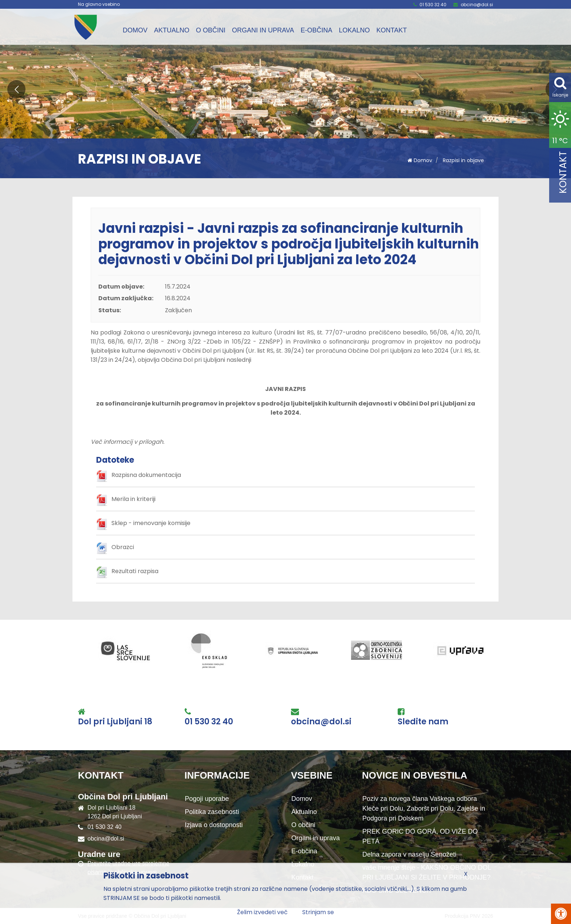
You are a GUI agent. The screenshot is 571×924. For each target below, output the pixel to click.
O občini (211, 30)
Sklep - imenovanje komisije (151, 523)
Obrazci (123, 547)
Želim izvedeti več (262, 912)
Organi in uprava (263, 30)
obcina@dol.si (477, 5)
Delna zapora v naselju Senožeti (409, 854)
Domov (135, 30)
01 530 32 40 (433, 5)
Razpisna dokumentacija (146, 475)
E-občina (316, 30)
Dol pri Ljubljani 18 (115, 722)
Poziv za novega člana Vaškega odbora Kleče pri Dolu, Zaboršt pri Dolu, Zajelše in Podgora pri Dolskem (424, 808)
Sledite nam (423, 722)
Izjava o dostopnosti (214, 825)
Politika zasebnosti (212, 812)
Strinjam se (318, 912)
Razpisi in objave (463, 160)
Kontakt (391, 30)
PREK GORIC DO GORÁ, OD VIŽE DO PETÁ (420, 836)
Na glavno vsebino (99, 4)
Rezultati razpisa (135, 571)
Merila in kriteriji (133, 499)
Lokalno (354, 30)
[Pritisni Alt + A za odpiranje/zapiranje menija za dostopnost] (561, 914)
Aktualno (172, 30)
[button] (16, 89)
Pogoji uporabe (207, 799)
